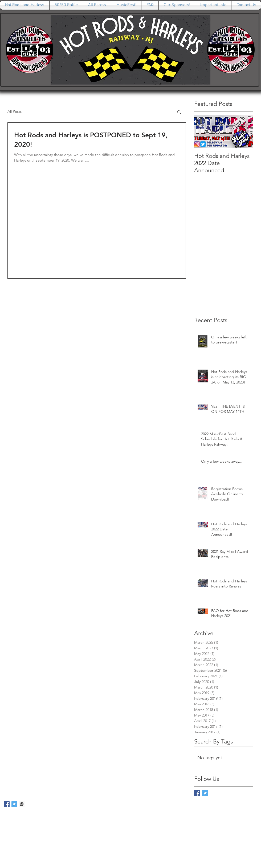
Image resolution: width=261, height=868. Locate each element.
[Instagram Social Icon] (22, 804)
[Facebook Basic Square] (197, 793)
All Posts (15, 111)
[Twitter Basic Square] (205, 793)
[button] (179, 112)
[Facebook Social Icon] (7, 804)
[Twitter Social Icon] (14, 804)
